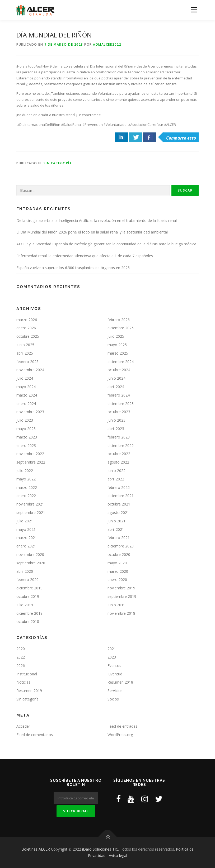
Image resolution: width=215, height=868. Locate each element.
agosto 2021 (118, 512)
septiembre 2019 (122, 596)
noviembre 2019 (121, 588)
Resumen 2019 (29, 691)
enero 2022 (26, 496)
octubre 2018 (28, 621)
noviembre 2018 (121, 613)
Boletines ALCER (36, 849)
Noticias (23, 682)
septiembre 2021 (31, 512)
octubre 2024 (119, 370)
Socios (113, 699)
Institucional (27, 674)
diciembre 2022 (121, 445)
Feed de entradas (122, 726)
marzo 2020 (118, 571)
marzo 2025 (118, 353)
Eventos (114, 666)
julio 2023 (25, 420)
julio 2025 (116, 336)
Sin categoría (58, 163)
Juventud (115, 674)
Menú (194, 10)
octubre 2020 (119, 554)
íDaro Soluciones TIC (100, 849)
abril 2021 (116, 529)
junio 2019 (116, 605)
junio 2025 (25, 345)
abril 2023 (116, 429)
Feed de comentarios (35, 735)
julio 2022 (25, 471)
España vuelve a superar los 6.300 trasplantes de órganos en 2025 (73, 268)
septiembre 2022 (31, 462)
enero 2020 (117, 580)
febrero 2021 (119, 538)
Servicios (115, 691)
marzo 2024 (27, 395)
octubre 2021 (119, 504)
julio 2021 (25, 521)
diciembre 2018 (29, 613)
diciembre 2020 (121, 546)
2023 (112, 657)
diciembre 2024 (121, 362)
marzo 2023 (27, 437)
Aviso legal (118, 855)
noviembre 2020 (30, 554)
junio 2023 (116, 420)
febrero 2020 (27, 580)
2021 (112, 649)
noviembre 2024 (30, 370)
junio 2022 (116, 471)
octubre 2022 (119, 454)
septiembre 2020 (31, 563)
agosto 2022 (118, 462)
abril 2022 (116, 479)
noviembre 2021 (30, 504)
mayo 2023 (26, 429)
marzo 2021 (27, 538)
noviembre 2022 (30, 454)
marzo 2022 (27, 487)
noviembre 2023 (30, 412)
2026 (21, 666)
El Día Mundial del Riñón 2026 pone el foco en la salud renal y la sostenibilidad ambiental (92, 232)
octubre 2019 (28, 596)
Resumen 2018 (120, 682)
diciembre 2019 (29, 588)
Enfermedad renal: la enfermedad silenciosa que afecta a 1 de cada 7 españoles (85, 256)
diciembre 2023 (121, 404)
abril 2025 (25, 353)
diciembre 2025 (121, 328)
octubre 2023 (119, 412)
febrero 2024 (119, 395)
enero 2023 (26, 445)
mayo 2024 (26, 387)
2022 (21, 657)
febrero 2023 (119, 437)
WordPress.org (120, 735)
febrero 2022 (119, 487)
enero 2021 (26, 546)
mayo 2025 (117, 345)
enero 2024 (26, 404)
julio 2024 (25, 378)
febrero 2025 (27, 362)
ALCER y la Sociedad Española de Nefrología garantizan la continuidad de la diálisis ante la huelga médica (106, 244)
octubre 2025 (28, 336)
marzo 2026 (27, 320)
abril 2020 (25, 571)
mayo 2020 (117, 563)
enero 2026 (26, 328)
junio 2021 (116, 521)
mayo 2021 (26, 529)
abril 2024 (116, 387)
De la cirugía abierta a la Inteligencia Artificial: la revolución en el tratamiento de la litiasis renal (97, 220)
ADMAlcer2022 (107, 44)
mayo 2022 (26, 479)
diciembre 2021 (121, 496)
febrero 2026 (119, 320)
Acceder (23, 726)
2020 (21, 649)
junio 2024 (116, 378)
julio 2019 (25, 605)
